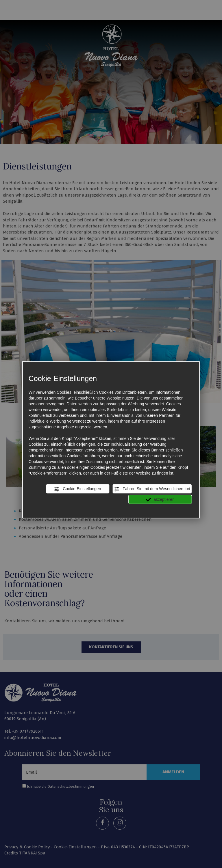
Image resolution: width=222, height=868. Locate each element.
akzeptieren (160, 499)
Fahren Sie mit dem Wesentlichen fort (152, 489)
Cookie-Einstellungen (77, 489)
